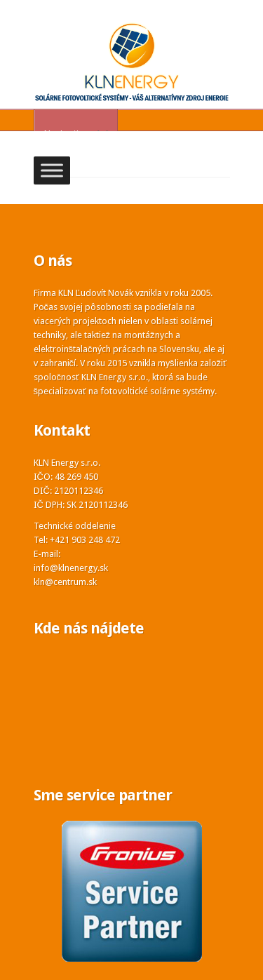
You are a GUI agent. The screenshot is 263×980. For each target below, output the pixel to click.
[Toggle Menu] (52, 171)
